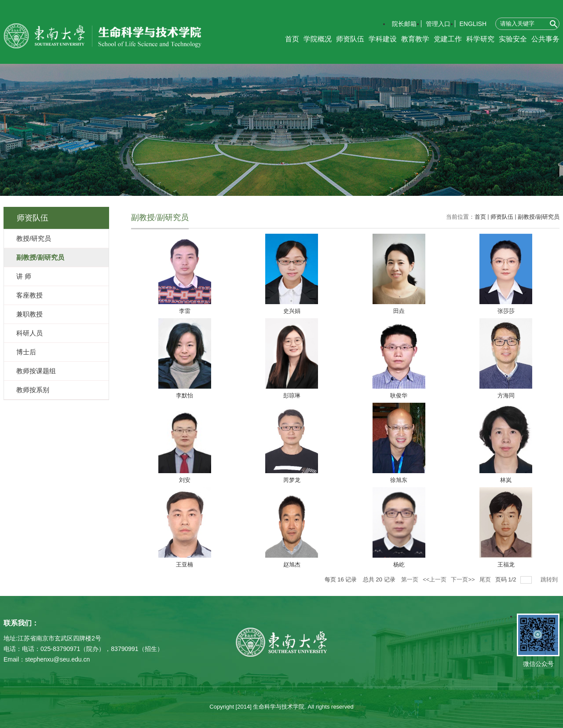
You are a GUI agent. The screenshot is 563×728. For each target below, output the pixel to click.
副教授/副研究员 (539, 217)
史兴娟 (292, 311)
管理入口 (438, 24)
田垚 (399, 311)
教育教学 (415, 39)
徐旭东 (399, 480)
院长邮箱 (404, 24)
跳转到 (550, 579)
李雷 (185, 311)
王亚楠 (185, 564)
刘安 (185, 480)
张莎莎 (506, 311)
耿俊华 (399, 395)
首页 (292, 39)
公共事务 (545, 39)
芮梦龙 (292, 480)
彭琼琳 (292, 395)
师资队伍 (350, 39)
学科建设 (383, 39)
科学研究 (480, 39)
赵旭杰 (292, 564)
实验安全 (513, 39)
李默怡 (185, 395)
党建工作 (448, 39)
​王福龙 (506, 564)
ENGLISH (473, 24)
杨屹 (399, 564)
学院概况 (318, 39)
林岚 (506, 480)
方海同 (506, 395)
